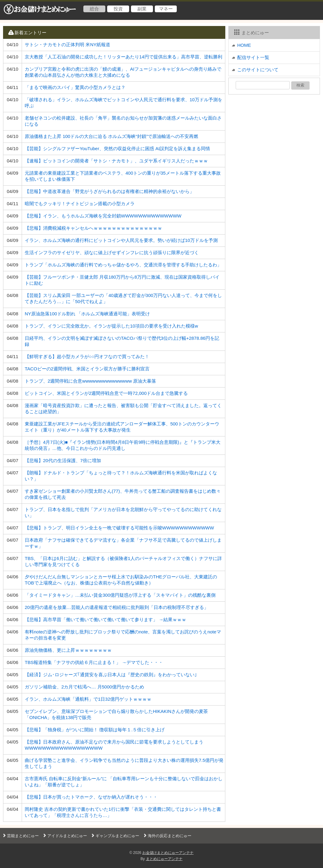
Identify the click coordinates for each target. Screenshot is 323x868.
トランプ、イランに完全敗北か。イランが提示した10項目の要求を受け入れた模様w (111, 326)
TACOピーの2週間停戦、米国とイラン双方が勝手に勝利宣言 (87, 369)
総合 (94, 9)
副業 (142, 9)
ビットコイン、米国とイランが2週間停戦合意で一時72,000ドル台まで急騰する (106, 393)
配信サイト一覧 (253, 57)
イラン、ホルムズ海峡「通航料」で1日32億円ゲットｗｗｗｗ (88, 699)
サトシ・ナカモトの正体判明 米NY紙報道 (67, 45)
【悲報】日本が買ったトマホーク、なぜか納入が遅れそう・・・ (91, 797)
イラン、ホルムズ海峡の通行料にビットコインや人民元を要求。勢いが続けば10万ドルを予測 (121, 240)
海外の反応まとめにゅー (167, 836)
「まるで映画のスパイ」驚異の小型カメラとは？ (75, 87)
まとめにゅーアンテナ (164, 859)
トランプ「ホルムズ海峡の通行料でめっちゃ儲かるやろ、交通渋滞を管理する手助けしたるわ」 (123, 265)
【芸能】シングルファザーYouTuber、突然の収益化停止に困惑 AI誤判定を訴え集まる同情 (117, 148)
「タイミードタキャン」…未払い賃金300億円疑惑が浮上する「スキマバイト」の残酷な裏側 (120, 595)
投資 (118, 9)
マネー (166, 9)
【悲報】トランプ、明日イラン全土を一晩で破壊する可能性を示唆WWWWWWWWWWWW (119, 528)
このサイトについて (258, 70)
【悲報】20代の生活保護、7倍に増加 (63, 460)
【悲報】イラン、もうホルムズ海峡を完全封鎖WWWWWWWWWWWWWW (103, 216)
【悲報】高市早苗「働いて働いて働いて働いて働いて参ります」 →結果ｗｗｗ (105, 619)
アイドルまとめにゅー (64, 836)
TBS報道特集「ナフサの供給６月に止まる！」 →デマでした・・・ (94, 662)
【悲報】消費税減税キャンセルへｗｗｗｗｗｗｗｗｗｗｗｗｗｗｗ (93, 228)
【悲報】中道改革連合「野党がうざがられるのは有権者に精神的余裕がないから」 (109, 191)
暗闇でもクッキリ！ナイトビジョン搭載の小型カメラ (80, 204)
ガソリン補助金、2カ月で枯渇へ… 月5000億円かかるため (84, 687)
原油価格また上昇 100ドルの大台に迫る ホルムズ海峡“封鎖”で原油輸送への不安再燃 (111, 136)
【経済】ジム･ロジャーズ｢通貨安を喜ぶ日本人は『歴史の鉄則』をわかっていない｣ (111, 675)
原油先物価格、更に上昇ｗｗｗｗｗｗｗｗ (68, 650)
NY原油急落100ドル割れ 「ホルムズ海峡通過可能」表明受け (87, 314)
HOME (244, 45)
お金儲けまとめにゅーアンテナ (168, 853)
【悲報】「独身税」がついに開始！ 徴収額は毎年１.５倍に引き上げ (95, 730)
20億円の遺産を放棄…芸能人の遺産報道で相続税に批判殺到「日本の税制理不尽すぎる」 (117, 607)
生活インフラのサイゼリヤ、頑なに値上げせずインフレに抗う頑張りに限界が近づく (112, 252)
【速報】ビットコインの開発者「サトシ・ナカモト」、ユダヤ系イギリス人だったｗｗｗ (116, 161)
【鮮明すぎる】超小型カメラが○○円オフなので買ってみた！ (87, 356)
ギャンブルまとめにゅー (115, 836)
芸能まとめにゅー (20, 836)
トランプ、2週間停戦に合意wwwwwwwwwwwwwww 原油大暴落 (90, 381)
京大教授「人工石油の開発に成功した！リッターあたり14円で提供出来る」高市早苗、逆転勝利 (123, 57)
